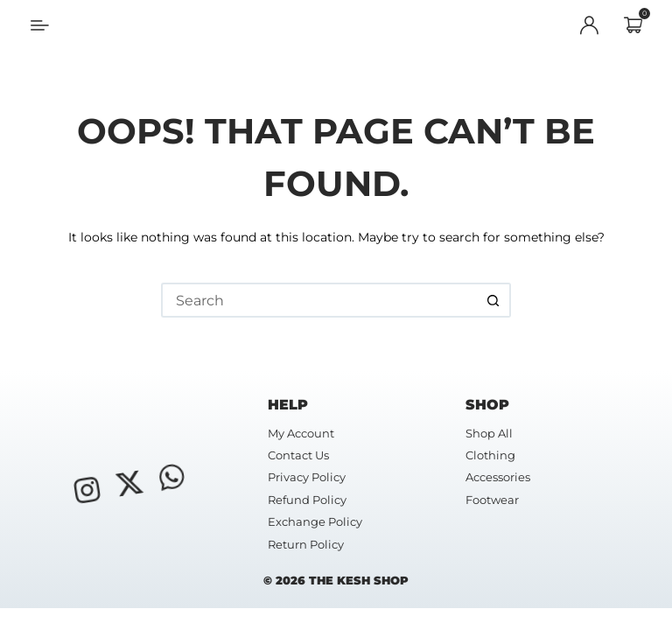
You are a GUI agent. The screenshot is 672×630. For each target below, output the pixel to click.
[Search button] (493, 300)
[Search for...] (318, 300)
